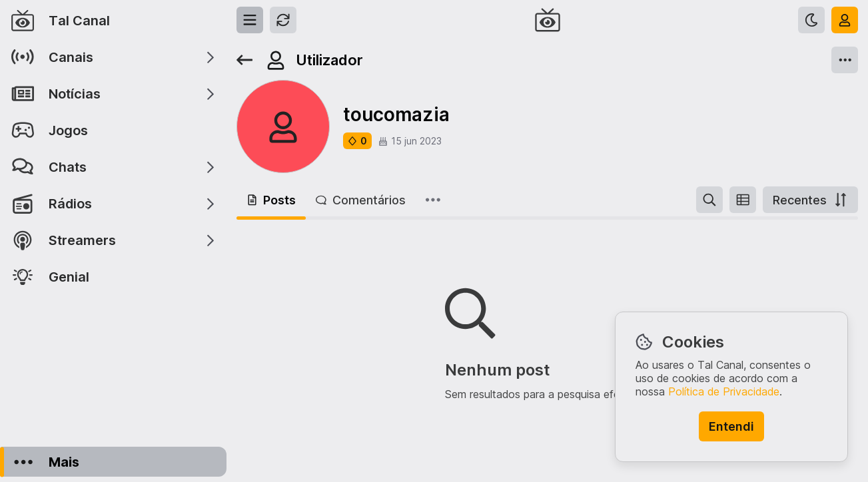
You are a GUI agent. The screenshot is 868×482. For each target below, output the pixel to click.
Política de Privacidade (724, 391)
